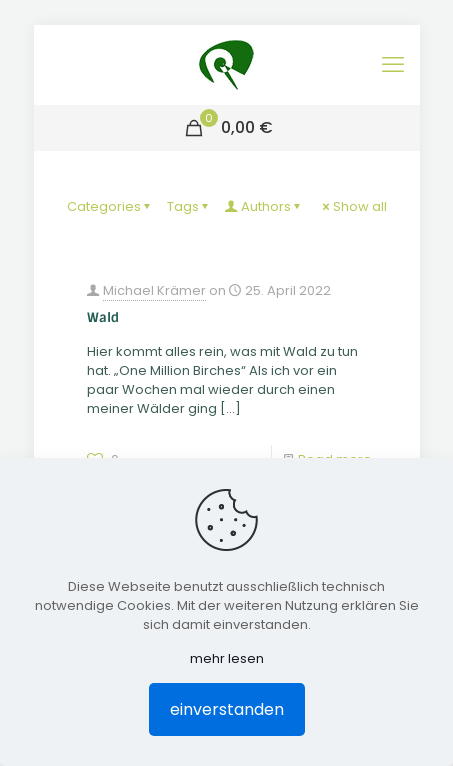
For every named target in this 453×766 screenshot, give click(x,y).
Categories (110, 206)
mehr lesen (227, 658)
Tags (189, 206)
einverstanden (227, 709)
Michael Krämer (154, 290)
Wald (103, 317)
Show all (353, 206)
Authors (264, 206)
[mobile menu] (393, 65)
